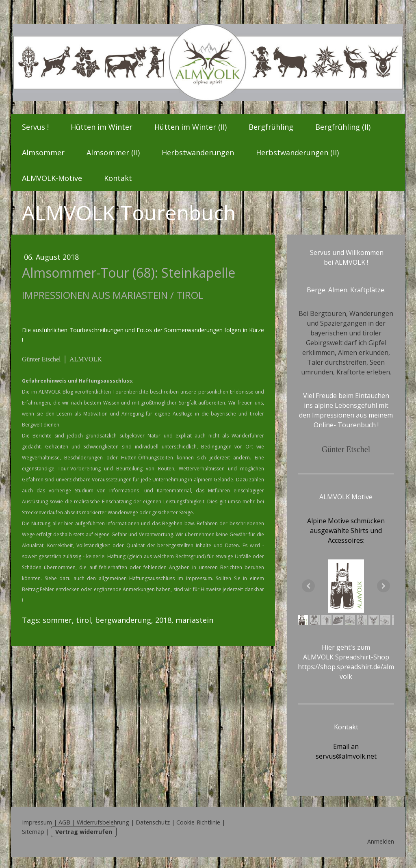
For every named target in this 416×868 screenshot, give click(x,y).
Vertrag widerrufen (84, 832)
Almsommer (43, 152)
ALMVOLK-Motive (52, 178)
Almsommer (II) (113, 152)
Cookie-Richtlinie (198, 822)
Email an (346, 746)
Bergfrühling (271, 127)
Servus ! (35, 127)
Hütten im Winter (102, 127)
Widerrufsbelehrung (103, 822)
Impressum (37, 822)
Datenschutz (153, 822)
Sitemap (33, 832)
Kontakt (118, 178)
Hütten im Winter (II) (191, 127)
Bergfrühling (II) (343, 127)
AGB (64, 822)
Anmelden (381, 841)
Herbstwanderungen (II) (297, 152)
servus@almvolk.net (346, 756)
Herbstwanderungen (198, 152)
